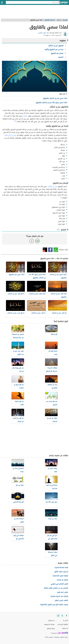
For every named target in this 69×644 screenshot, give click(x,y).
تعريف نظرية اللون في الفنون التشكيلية (54, 605)
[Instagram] (58, 616)
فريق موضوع (51, 628)
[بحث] (58, 2)
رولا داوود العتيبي (43, 33)
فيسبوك (50, 250)
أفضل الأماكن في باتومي (59, 584)
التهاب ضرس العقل (61, 600)
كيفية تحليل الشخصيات (60, 576)
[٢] (15, 121)
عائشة (25, 116)
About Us (65, 628)
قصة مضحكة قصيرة (61, 567)
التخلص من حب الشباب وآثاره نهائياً (56, 588)
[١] (16, 121)
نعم (37, 241)
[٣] (61, 197)
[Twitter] (62, 616)
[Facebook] (66, 616)
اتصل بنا (66, 620)
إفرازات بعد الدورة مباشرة (59, 596)
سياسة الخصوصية (49, 624)
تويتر (45, 250)
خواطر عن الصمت (62, 580)
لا (32, 241)
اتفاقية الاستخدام (63, 624)
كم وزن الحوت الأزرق (61, 572)
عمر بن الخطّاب (53, 186)
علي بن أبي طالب (10, 135)
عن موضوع (51, 620)
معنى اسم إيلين (63, 592)
